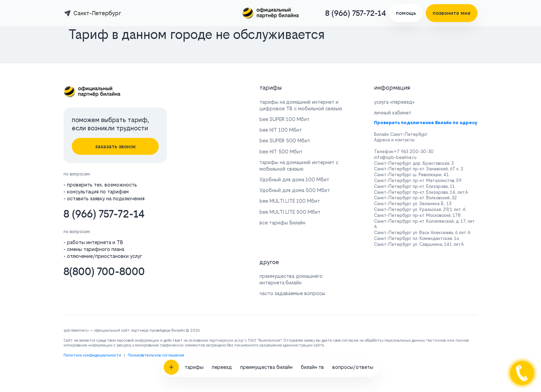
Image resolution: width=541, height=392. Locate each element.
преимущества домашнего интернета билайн (291, 279)
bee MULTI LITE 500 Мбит (290, 212)
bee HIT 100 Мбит (281, 130)
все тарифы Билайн (282, 223)
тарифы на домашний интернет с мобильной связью (299, 165)
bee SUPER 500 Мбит (285, 140)
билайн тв (312, 342)
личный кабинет (393, 113)
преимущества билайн (266, 342)
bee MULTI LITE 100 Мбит (290, 201)
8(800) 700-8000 (104, 272)
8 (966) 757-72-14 (356, 13)
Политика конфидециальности (92, 355)
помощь (406, 13)
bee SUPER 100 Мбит (284, 119)
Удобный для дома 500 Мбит (295, 190)
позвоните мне (452, 13)
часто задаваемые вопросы (292, 293)
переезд (222, 342)
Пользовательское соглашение (156, 355)
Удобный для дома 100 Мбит (294, 179)
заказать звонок (115, 146)
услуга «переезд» (394, 102)
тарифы (194, 342)
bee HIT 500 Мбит (281, 152)
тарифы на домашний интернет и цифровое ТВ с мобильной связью (301, 105)
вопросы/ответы (353, 342)
